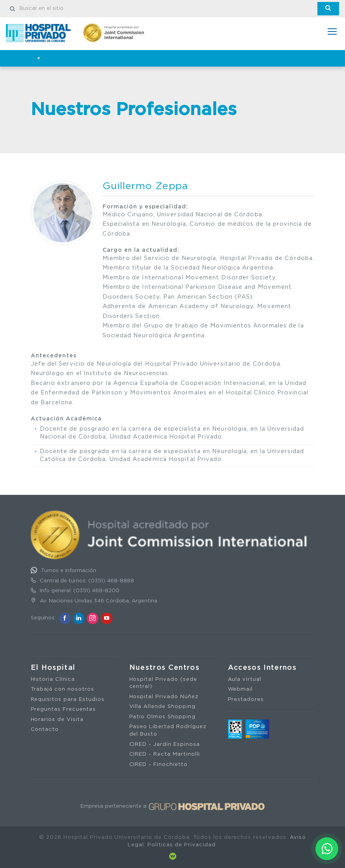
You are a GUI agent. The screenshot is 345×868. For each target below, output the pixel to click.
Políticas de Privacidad (182, 845)
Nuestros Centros (165, 668)
